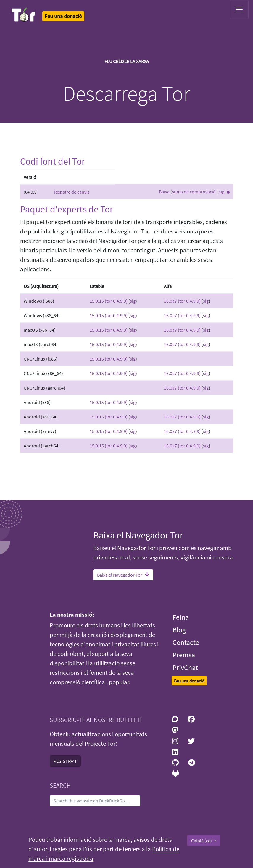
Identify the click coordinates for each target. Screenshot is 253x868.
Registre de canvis (72, 192)
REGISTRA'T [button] (65, 761)
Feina (181, 617)
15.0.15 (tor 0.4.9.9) (109, 301)
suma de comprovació (194, 192)
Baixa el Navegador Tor (123, 575)
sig (221, 192)
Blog (179, 630)
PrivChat (185, 667)
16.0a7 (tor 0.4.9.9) (182, 301)
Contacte (186, 642)
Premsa (184, 655)
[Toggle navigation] (239, 9)
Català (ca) (202, 841)
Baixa (164, 192)
